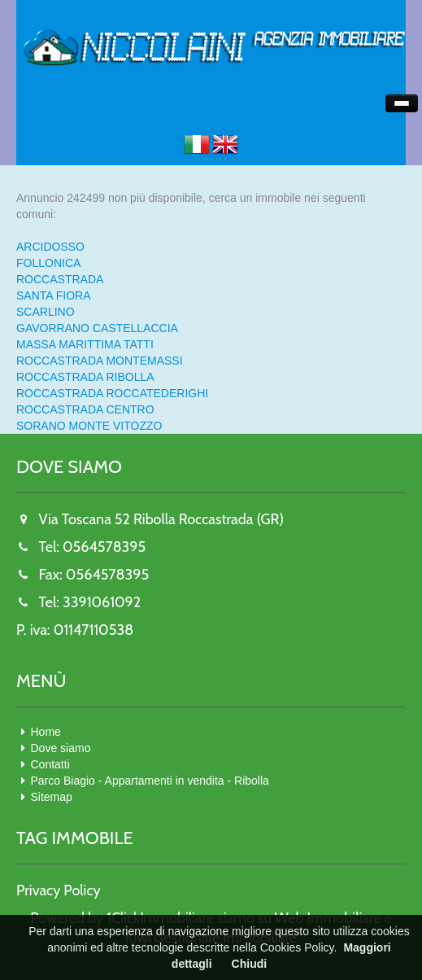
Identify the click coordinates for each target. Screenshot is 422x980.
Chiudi (250, 964)
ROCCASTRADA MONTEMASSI (100, 361)
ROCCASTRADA (60, 279)
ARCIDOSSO (50, 247)
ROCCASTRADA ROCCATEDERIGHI (112, 393)
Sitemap (52, 797)
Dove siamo (61, 748)
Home (46, 732)
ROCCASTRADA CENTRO (85, 409)
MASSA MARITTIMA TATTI (85, 344)
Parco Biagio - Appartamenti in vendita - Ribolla (150, 781)
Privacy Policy (59, 890)
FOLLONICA (48, 263)
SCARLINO (46, 312)
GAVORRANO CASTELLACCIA (97, 328)
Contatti (50, 764)
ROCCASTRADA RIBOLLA (85, 377)
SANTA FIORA (54, 295)
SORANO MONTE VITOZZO (89, 426)
